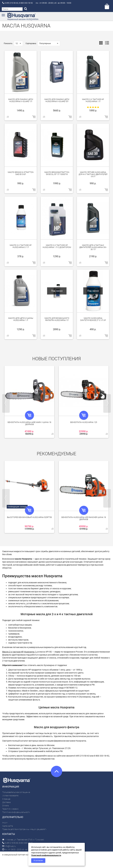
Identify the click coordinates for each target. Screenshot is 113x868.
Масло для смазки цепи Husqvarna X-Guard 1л (21, 100)
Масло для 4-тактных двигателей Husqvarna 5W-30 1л (93, 247)
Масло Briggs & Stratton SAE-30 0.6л (21, 173)
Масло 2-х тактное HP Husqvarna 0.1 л (21, 246)
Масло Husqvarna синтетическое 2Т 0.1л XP (93, 319)
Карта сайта (8, 826)
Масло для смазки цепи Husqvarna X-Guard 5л (57, 100)
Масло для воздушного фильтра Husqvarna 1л (57, 319)
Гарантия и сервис (10, 809)
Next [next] (107, 403)
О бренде (6, 799)
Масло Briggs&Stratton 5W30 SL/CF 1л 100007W (57, 173)
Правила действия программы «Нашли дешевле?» (24, 829)
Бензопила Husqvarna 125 (84, 422)
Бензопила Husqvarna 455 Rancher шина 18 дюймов (84, 518)
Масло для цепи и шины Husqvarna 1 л (21, 319)
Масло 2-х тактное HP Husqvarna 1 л (93, 100)
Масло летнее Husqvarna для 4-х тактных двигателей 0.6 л (93, 174)
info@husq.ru (9, 846)
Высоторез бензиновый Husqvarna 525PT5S (29, 517)
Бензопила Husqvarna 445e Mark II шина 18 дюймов (29, 423)
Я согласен (38, 861)
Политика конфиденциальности (16, 812)
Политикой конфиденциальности (46, 855)
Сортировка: (31, 43)
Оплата (5, 806)
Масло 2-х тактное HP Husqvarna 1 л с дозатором (57, 246)
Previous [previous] (6, 403)
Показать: (8, 43)
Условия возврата (10, 796)
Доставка (6, 802)
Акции (5, 823)
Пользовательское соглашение (16, 792)
